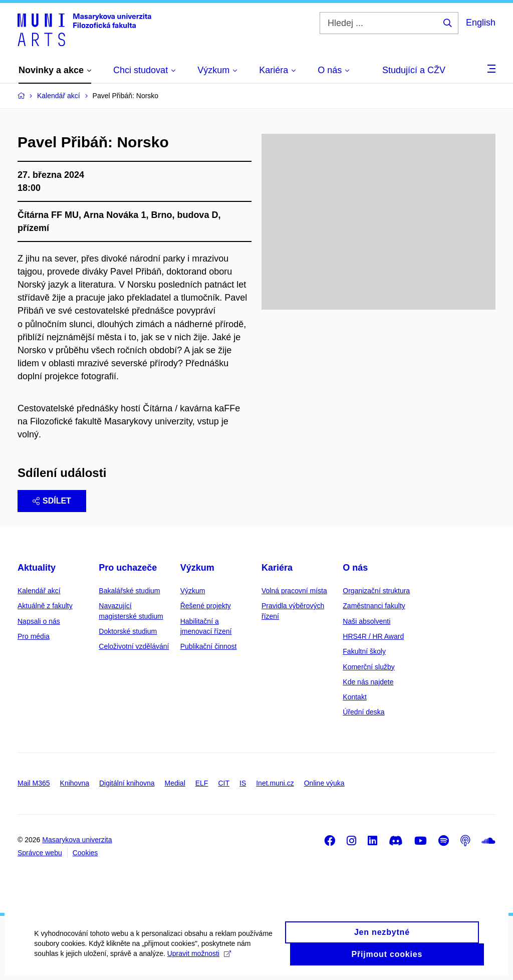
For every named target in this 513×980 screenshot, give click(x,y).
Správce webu (40, 853)
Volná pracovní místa (294, 591)
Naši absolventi (366, 621)
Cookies (85, 853)
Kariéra (277, 568)
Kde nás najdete (368, 682)
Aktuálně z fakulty (45, 606)
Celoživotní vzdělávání (134, 646)
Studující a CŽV (414, 70)
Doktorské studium (128, 631)
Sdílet (52, 501)
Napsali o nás (39, 621)
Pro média (34, 636)
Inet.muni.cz (275, 783)
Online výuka (324, 783)
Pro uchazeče (128, 568)
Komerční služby (368, 667)
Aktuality (37, 568)
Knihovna (75, 783)
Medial (175, 783)
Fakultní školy (364, 651)
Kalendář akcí (39, 591)
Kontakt (354, 697)
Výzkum (197, 568)
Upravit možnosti (200, 958)
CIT (224, 783)
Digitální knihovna (127, 783)
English (481, 23)
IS (243, 783)
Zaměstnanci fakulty (374, 606)
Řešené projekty (206, 606)
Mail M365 (34, 783)
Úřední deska (363, 712)
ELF (202, 783)
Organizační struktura (376, 591)
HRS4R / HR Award (373, 636)
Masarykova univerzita (77, 840)
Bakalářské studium (129, 591)
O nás (355, 568)
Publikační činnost (209, 646)
